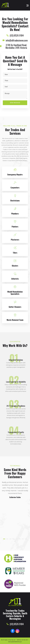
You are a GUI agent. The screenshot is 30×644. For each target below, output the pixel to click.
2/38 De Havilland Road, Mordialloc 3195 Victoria (16, 46)
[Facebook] (13, 631)
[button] (4, 539)
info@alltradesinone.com (17, 40)
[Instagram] (17, 631)
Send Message (15, 103)
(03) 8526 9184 (17, 35)
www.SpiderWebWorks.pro (15, 642)
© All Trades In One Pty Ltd (8, 640)
